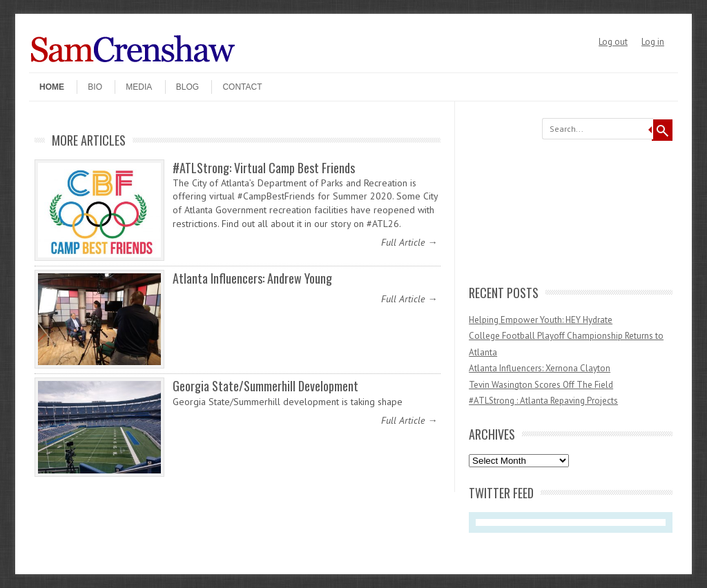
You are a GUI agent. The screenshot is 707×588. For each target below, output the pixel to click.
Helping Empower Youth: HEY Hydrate (541, 320)
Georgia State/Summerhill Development (265, 386)
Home (52, 87)
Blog (187, 87)
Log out (613, 42)
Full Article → (409, 242)
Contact (242, 87)
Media (139, 87)
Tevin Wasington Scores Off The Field (541, 385)
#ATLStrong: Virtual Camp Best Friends (264, 168)
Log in (653, 42)
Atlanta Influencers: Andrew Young (252, 278)
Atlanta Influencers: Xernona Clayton (540, 368)
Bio (95, 87)
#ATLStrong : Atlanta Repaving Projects (543, 401)
